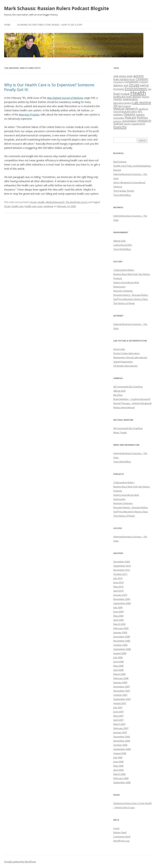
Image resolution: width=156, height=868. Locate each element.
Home (7, 25)
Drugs (34, 202)
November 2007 (122, 691)
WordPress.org (121, 841)
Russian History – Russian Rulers (131, 295)
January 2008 (120, 682)
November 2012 (122, 570)
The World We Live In (77, 202)
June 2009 (118, 612)
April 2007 (118, 720)
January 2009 (120, 632)
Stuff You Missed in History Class (131, 299)
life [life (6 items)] (116, 106)
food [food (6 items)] (117, 94)
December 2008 (122, 637)
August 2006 (120, 753)
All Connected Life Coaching (128, 387)
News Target (120, 432)
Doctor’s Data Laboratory (127, 353)
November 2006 (122, 741)
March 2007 (119, 724)
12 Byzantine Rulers (124, 270)
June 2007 (118, 712)
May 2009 (118, 616)
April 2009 (118, 620)
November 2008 (122, 641)
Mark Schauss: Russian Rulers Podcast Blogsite (57, 8)
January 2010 (120, 595)
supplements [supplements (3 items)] (138, 124)
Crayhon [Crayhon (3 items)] (144, 82)
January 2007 (120, 732)
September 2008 (122, 649)
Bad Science (120, 162)
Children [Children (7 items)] (142, 79)
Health (41, 202)
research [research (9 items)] (144, 121)
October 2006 (120, 745)
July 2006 (118, 757)
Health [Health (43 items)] (138, 93)
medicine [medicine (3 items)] (143, 109)
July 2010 (118, 578)
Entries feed (120, 832)
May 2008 (118, 666)
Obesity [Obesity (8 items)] (129, 114)
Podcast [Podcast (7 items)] (131, 118)
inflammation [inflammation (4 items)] (130, 99)
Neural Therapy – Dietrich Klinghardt (132, 403)
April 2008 (118, 670)
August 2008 (120, 653)
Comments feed (122, 837)
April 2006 (118, 770)
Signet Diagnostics (123, 362)
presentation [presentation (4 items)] (130, 121)
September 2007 (122, 699)
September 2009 (122, 603)
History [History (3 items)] (145, 97)
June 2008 (118, 662)
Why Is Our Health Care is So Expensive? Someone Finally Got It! (49, 87)
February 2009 (121, 628)
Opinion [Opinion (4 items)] (140, 114)
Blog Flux (118, 395)
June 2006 (118, 762)
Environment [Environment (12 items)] (136, 89)
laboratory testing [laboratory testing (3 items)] (123, 103)
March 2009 (119, 624)
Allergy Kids (119, 241)
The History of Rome (124, 303)
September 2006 (122, 749)
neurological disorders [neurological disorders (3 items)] (125, 112)
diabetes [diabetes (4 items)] (118, 85)
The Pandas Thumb (124, 191)
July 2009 (118, 607)
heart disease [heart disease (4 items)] (133, 97)
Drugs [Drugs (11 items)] (134, 85)
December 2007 (122, 687)
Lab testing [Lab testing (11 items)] (142, 102)
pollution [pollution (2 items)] (118, 121)
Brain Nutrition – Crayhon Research (132, 399)
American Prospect (29, 114)
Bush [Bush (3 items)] (132, 79)
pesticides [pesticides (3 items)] (119, 118)
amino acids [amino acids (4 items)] (126, 76)
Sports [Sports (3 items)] (127, 124)
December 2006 (122, 737)
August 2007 (120, 703)
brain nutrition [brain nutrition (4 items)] (121, 79)
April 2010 (118, 591)
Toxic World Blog (122, 195)
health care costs (34, 206)
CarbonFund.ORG (123, 245)
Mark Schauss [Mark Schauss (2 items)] (125, 106)
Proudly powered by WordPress (20, 862)
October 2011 (120, 574)
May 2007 (118, 716)
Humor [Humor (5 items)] (118, 99)
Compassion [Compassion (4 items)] (132, 82)
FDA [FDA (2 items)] (149, 89)
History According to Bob (126, 282)
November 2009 (122, 599)
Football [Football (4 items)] (125, 94)
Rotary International (124, 407)
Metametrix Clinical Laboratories (130, 357)
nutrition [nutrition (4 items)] (118, 114)
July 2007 (118, 707)
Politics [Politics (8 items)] (142, 118)
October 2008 (120, 645)
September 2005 (122, 782)
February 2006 (121, 778)
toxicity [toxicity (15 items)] (120, 127)
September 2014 (122, 566)
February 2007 (121, 728)
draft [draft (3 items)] (126, 85)
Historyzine (119, 287)
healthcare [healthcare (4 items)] (119, 97)
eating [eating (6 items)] (144, 85)
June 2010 (118, 582)
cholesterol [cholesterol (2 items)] (119, 82)
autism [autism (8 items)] (138, 76)
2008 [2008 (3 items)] (116, 76)
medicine (48, 206)
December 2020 (122, 562)
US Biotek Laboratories (125, 366)
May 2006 (118, 766)
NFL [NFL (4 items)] (140, 111)
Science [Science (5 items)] (118, 124)
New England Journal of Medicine (65, 98)
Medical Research (55, 202)
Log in (116, 828)
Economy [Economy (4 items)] (119, 89)
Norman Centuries (123, 291)
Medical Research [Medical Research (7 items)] (126, 108)
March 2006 (119, 774)
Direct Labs (119, 349)
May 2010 (118, 587)
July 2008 (118, 657)
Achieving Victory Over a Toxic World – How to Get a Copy (50, 25)
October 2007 (120, 695)
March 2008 (119, 674)
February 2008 (121, 678)
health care (17, 206)
